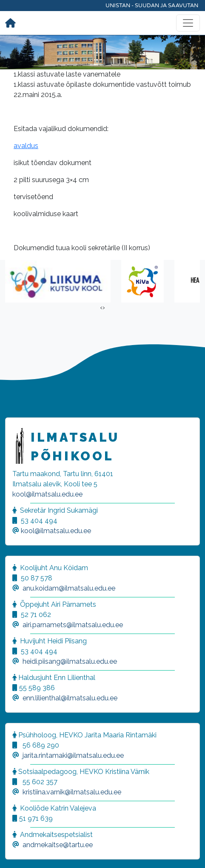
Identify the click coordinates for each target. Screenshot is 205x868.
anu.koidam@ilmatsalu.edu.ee (69, 588)
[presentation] (101, 308)
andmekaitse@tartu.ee (58, 845)
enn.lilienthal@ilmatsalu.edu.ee (70, 698)
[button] (17, 851)
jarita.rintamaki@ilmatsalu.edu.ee (73, 755)
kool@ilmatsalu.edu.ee (47, 494)
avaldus (26, 146)
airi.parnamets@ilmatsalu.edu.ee (73, 625)
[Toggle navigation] (188, 23)
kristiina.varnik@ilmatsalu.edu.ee (72, 792)
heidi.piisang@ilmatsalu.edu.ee (70, 661)
